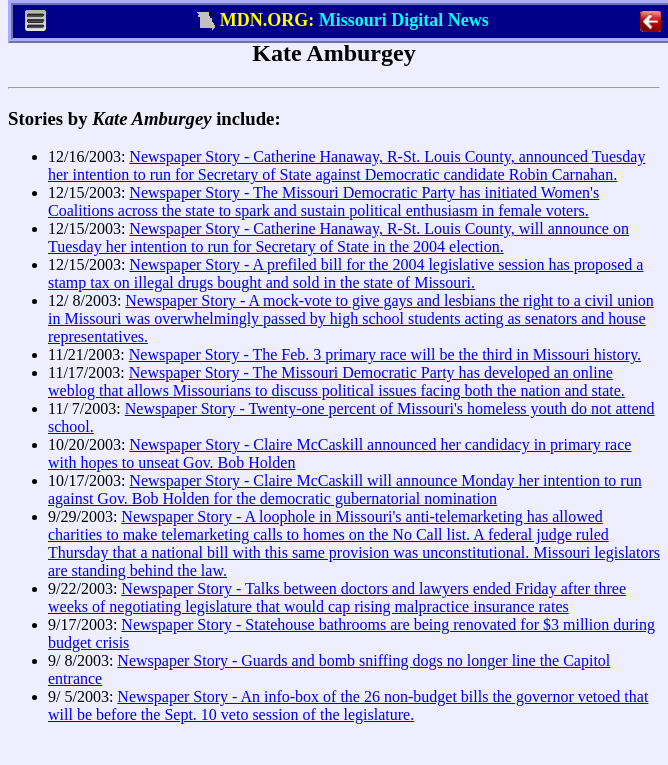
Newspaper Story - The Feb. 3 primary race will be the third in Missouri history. (385, 354)
